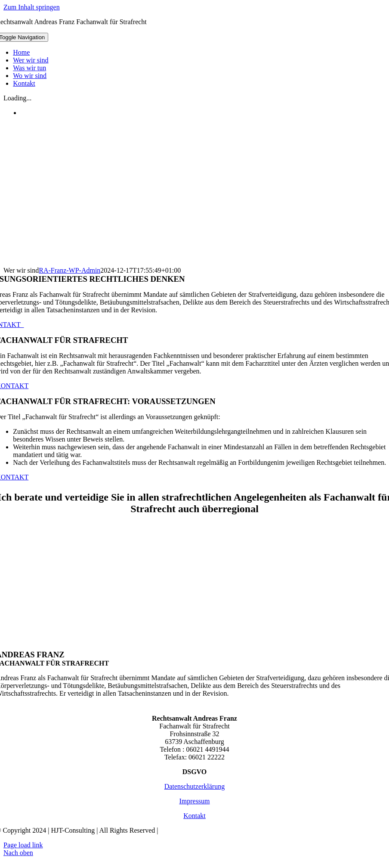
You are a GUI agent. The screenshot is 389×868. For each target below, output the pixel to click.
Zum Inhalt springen (32, 7)
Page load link (23, 845)
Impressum (194, 801)
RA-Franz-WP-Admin (69, 270)
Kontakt (194, 816)
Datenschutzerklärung (194, 786)
